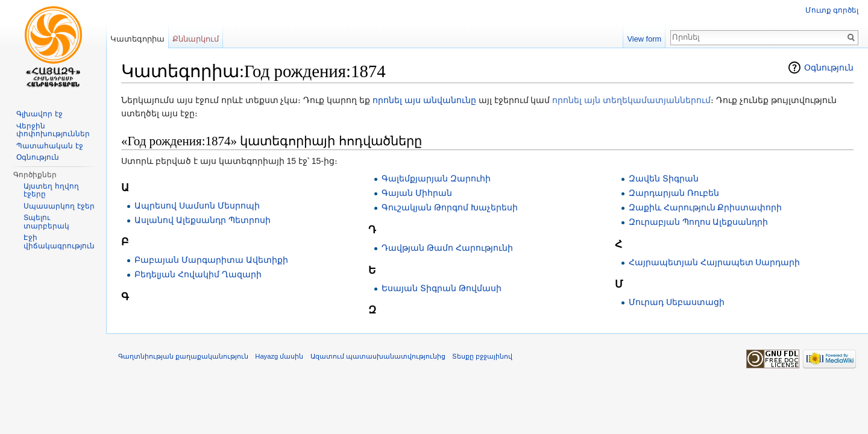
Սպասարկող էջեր (59, 206)
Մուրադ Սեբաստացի (677, 302)
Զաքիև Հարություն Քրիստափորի (706, 207)
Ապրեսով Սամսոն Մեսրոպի (197, 206)
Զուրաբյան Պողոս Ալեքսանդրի (699, 222)
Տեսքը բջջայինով (482, 356)
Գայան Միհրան (417, 193)
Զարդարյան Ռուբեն (674, 193)
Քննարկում (196, 39)
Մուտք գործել (832, 10)
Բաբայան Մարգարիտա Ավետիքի (211, 260)
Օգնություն (829, 68)
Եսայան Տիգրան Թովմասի (442, 288)
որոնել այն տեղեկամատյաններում (631, 100)
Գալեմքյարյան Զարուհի (436, 178)
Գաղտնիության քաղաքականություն (183, 356)
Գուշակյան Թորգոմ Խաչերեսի (450, 207)
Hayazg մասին (279, 356)
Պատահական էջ (49, 146)
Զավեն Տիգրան (664, 178)
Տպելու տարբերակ (46, 222)
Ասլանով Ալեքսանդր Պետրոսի (203, 220)
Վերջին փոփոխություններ (53, 130)
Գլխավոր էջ (39, 114)
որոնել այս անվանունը (424, 100)
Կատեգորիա (137, 39)
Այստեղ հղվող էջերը (51, 190)
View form (645, 39)
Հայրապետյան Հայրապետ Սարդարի (715, 262)
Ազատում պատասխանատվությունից (378, 356)
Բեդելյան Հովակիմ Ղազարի (198, 274)
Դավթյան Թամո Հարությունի (447, 248)
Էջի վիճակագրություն (59, 242)
